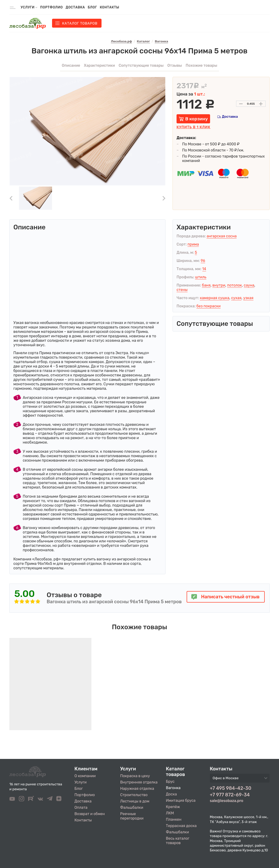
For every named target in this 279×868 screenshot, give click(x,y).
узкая (248, 298)
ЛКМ (170, 813)
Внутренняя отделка (139, 782)
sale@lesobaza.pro (227, 801)
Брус (170, 782)
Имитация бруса (181, 800)
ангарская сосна (222, 236)
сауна (249, 285)
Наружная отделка (137, 789)
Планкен (174, 819)
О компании (85, 776)
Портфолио (51, 7)
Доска (172, 794)
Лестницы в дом (135, 801)
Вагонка (173, 788)
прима (193, 244)
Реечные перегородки (132, 816)
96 (203, 261)
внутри (219, 285)
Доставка (75, 7)
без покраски (209, 306)
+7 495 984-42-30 (231, 788)
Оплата (81, 807)
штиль (201, 277)
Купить (193, 127)
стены (182, 290)
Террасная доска (181, 826)
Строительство (134, 795)
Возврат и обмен (90, 814)
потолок (235, 285)
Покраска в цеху (135, 776)
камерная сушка (215, 298)
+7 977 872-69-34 (230, 795)
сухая (236, 298)
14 (204, 269)
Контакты (110, 7)
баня (206, 285)
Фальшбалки (132, 807)
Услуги (81, 782)
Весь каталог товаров (178, 841)
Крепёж (173, 807)
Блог (92, 7)
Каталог (80, 23)
